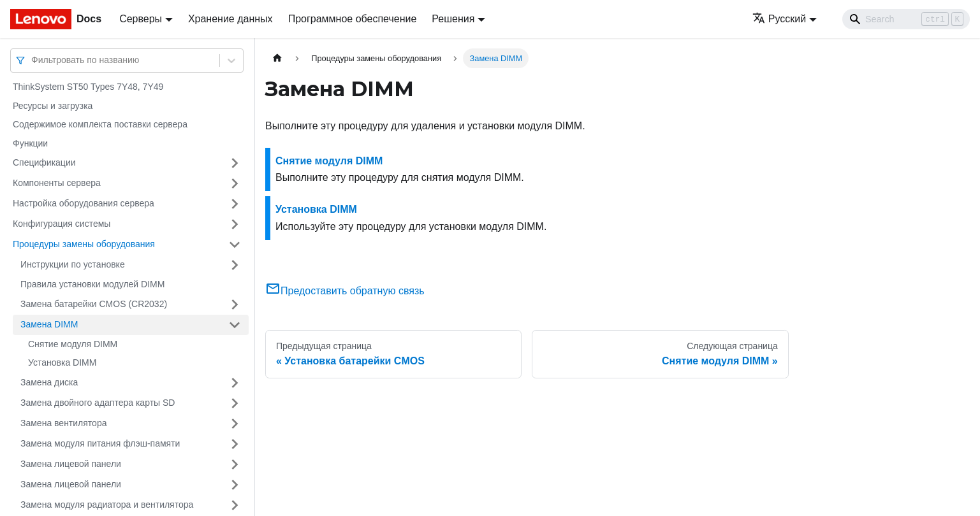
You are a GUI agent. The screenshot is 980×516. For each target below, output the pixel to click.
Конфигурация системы (62, 224)
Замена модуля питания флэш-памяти (100, 443)
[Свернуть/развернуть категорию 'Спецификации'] (235, 163)
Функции (30, 143)
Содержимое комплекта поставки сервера (100, 124)
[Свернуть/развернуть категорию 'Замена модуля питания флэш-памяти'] (235, 444)
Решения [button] (453, 19)
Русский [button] (779, 19)
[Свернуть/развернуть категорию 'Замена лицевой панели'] (235, 464)
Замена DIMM (49, 324)
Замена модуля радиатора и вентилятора (107, 505)
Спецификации (44, 162)
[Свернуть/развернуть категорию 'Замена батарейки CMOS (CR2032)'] (235, 305)
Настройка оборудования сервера (84, 203)
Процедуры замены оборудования (84, 244)
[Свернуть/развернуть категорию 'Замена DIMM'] (235, 325)
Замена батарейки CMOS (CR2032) (94, 304)
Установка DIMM (62, 362)
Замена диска (49, 382)
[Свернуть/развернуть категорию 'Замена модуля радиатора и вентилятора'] (235, 505)
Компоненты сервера (57, 183)
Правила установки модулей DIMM (92, 284)
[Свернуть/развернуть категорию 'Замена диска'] (235, 383)
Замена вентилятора (63, 423)
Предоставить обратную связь (345, 291)
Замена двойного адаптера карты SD (98, 403)
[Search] (906, 19)
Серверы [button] (141, 19)
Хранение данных (230, 19)
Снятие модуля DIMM (73, 344)
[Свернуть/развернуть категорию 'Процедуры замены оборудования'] (235, 245)
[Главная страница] (277, 58)
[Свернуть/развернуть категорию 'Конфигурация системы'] (235, 224)
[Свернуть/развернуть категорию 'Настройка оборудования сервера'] (235, 204)
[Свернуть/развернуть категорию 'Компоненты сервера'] (235, 183)
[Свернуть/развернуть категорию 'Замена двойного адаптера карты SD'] (235, 403)
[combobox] (33, 60)
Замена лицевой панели (71, 464)
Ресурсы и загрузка (53, 106)
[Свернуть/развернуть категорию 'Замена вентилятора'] (235, 424)
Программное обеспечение (353, 19)
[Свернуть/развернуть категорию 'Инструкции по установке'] (235, 265)
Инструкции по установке (73, 264)
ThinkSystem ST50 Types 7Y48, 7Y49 (88, 87)
